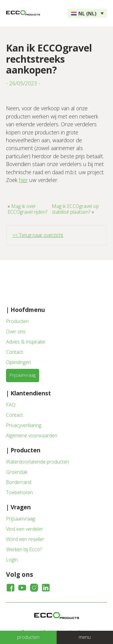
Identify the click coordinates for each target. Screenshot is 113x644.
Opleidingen (19, 362)
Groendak (17, 472)
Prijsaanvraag (23, 375)
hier (23, 180)
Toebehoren (19, 492)
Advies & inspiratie (26, 342)
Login (12, 560)
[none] (87, 13)
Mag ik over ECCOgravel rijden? (27, 209)
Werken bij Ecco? (24, 549)
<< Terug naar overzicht (38, 235)
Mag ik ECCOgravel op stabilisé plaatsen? (75, 209)
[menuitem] (87, 13)
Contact (14, 352)
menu (85, 637)
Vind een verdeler (25, 529)
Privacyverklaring (24, 425)
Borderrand (19, 482)
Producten (17, 321)
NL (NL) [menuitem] (87, 14)
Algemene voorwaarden (32, 435)
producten (28, 637)
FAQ (11, 405)
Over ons (16, 331)
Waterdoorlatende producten (38, 462)
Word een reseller (25, 539)
